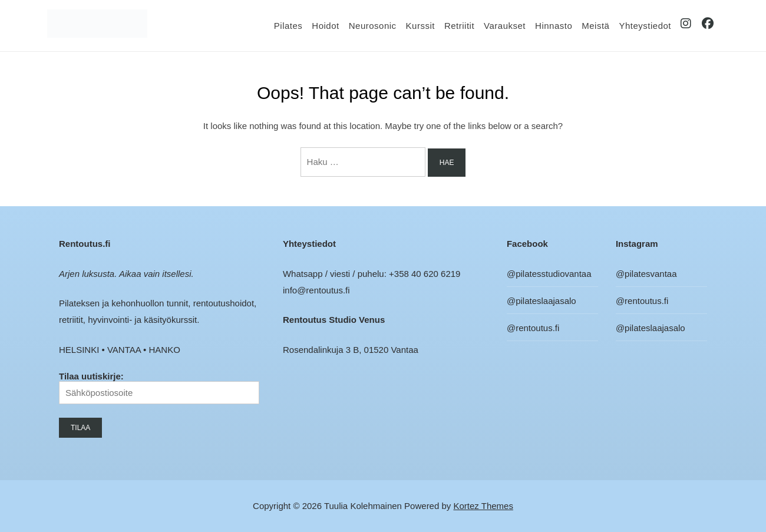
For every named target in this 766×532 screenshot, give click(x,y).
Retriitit (459, 26)
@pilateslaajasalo (542, 301)
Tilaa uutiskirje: (159, 388)
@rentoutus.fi (533, 328)
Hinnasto (554, 26)
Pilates (288, 26)
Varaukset (505, 26)
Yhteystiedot (645, 26)
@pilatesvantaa (646, 274)
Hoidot (325, 26)
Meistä (595, 26)
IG (686, 26)
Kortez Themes (483, 506)
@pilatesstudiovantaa (549, 274)
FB (708, 26)
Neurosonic (373, 26)
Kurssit (420, 26)
